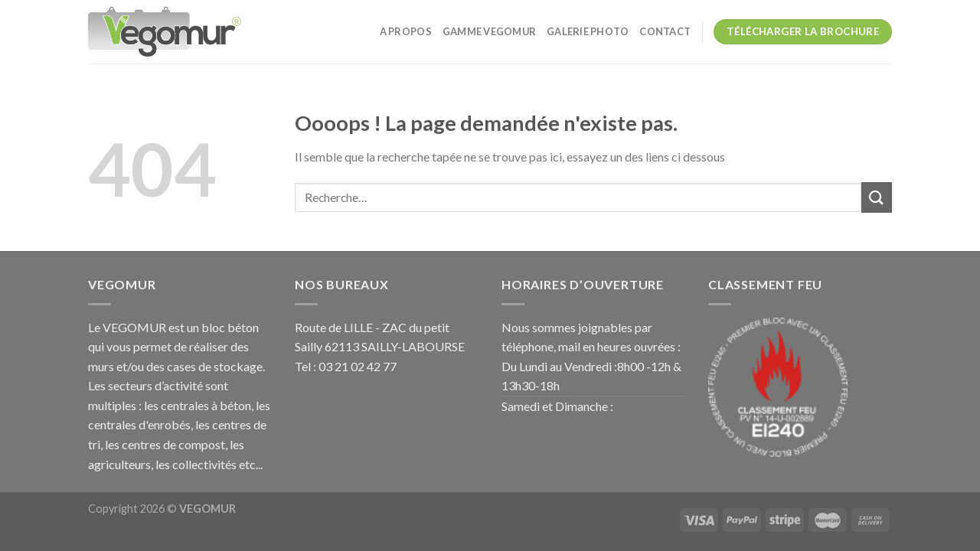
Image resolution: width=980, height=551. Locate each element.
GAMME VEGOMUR (489, 31)
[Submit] (877, 197)
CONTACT (665, 31)
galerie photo (588, 31)
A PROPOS (406, 31)
